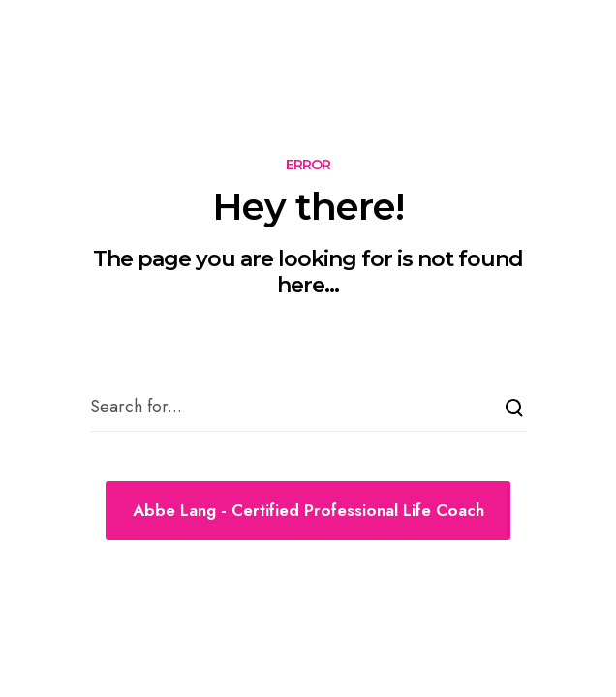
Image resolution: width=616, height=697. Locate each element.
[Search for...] (308, 408)
